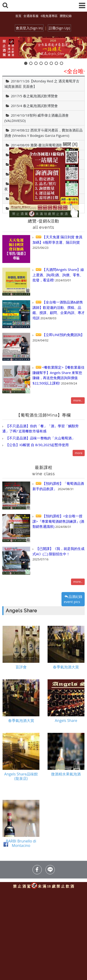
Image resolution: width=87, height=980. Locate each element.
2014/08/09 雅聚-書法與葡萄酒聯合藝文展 (44, 145)
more (79, 453)
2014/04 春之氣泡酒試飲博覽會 (35, 174)
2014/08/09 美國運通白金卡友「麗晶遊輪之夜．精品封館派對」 (42, 186)
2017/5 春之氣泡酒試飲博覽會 (34, 96)
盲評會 (21, 668)
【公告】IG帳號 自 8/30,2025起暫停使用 (37, 445)
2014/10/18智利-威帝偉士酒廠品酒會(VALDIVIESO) (37, 118)
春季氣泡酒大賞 (66, 668)
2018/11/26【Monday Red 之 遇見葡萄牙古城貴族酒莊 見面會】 (42, 84)
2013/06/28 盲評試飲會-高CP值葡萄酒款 (42, 199)
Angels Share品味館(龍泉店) (21, 777)
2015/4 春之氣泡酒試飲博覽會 (34, 106)
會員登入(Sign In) (29, 28)
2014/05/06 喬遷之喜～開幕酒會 (36, 164)
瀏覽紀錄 (66, 16)
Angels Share (21, 208)
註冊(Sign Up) (59, 28)
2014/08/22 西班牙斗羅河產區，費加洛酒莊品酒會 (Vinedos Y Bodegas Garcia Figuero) (43, 133)
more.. (78, 400)
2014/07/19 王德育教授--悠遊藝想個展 (41, 155)
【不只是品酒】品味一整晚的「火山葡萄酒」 (40, 438)
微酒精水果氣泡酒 (66, 775)
